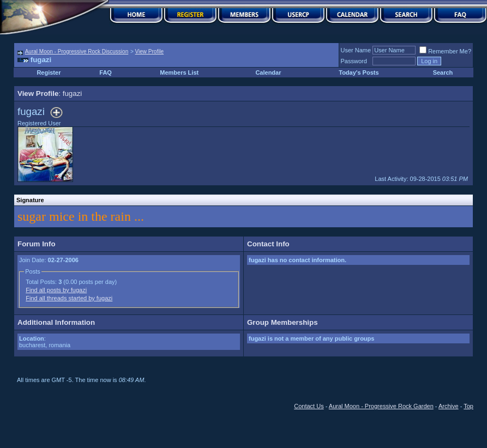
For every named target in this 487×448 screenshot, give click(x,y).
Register (49, 72)
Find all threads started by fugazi (69, 298)
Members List (179, 72)
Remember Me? (445, 51)
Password (354, 61)
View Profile (150, 52)
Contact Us (309, 406)
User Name (356, 50)
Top (468, 406)
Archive (449, 406)
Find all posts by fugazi (56, 290)
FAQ (106, 72)
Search (443, 72)
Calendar (268, 72)
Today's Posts (359, 72)
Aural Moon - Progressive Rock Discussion (77, 52)
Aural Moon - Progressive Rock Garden (381, 406)
